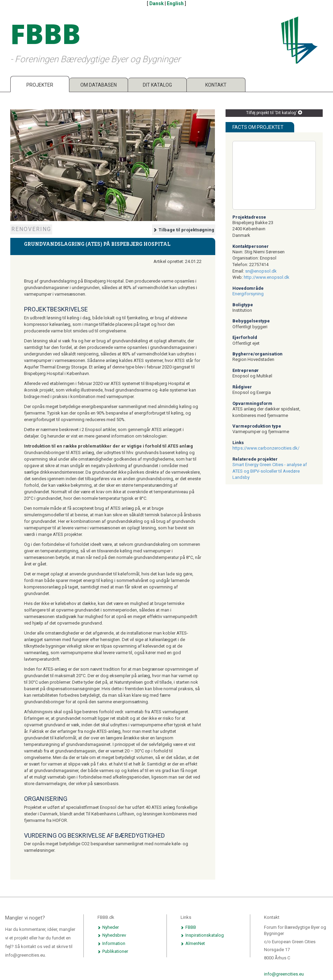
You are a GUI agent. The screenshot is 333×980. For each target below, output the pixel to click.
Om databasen (99, 85)
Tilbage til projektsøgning (184, 230)
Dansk (157, 3)
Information (111, 943)
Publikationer (113, 951)
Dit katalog (157, 85)
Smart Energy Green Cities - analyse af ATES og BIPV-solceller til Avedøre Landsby (270, 471)
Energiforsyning (248, 294)
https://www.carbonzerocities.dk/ (266, 448)
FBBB (188, 927)
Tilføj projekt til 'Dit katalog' (274, 113)
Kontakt (216, 85)
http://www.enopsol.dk (267, 277)
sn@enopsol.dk (261, 271)
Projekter (40, 85)
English (175, 3)
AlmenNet (193, 943)
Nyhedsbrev (112, 935)
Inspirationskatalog (202, 935)
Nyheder (108, 927)
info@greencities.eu (284, 974)
